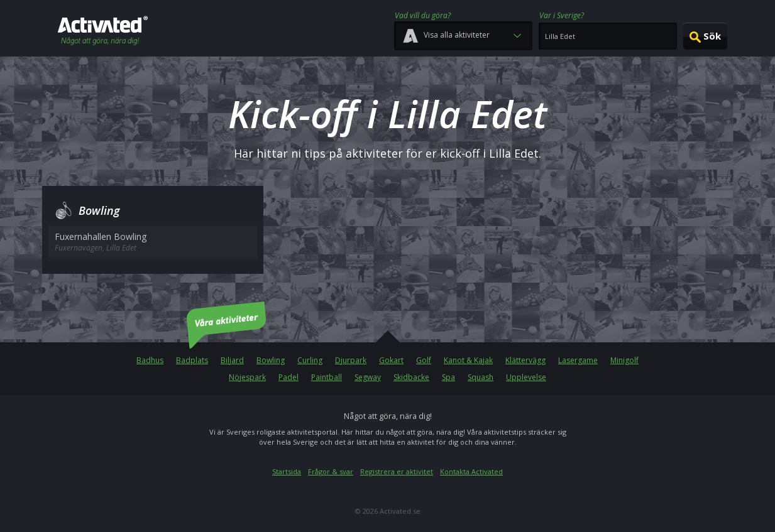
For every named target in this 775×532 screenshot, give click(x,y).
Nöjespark (247, 377)
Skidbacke (411, 377)
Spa (448, 377)
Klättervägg (525, 360)
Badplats (192, 360)
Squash (481, 377)
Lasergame (578, 360)
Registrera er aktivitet (397, 471)
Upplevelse (526, 377)
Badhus (150, 360)
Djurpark (351, 360)
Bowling (271, 360)
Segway (368, 377)
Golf (424, 360)
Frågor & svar (331, 471)
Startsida (287, 471)
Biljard (232, 360)
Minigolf (624, 360)
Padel (289, 377)
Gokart (391, 360)
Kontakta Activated (471, 471)
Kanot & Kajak (468, 360)
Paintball (327, 377)
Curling (310, 360)
